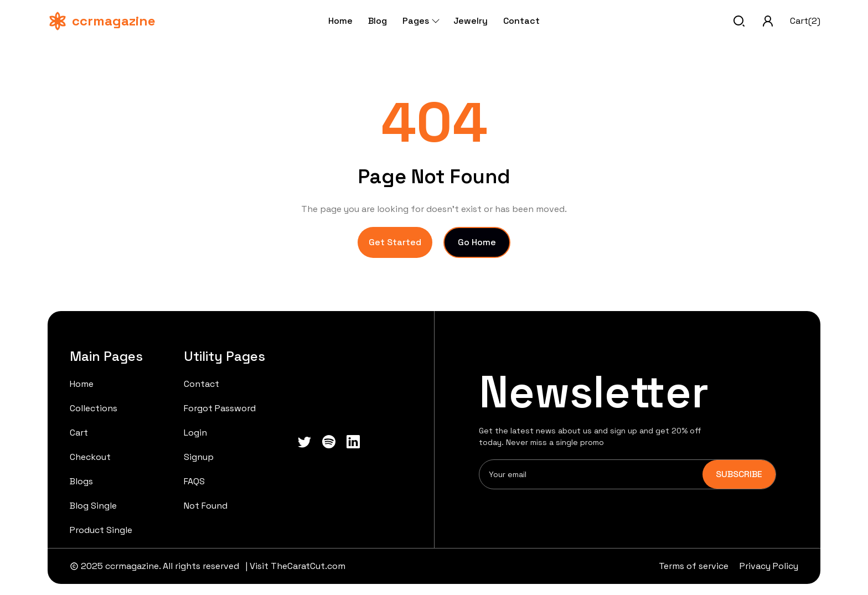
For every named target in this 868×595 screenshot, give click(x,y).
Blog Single (93, 506)
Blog (378, 21)
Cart (79, 433)
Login (195, 433)
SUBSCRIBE (739, 474)
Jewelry (471, 21)
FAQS (194, 481)
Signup (199, 457)
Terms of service (694, 566)
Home (340, 21)
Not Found (206, 506)
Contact (521, 21)
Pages (420, 21)
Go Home (477, 242)
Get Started (395, 242)
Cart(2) (805, 21)
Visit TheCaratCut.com (298, 566)
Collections (94, 408)
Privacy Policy (769, 566)
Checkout (90, 457)
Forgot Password (220, 408)
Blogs (81, 481)
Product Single (101, 530)
